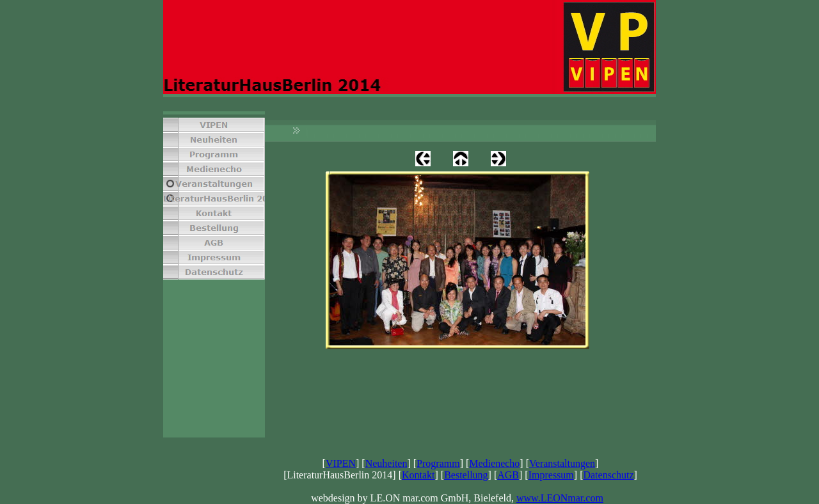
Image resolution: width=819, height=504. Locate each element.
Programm (438, 463)
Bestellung (466, 475)
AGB (508, 475)
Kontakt (418, 475)
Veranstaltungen (562, 463)
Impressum (551, 475)
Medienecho (494, 463)
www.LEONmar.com (560, 498)
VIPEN (341, 463)
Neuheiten (386, 463)
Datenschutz (608, 475)
